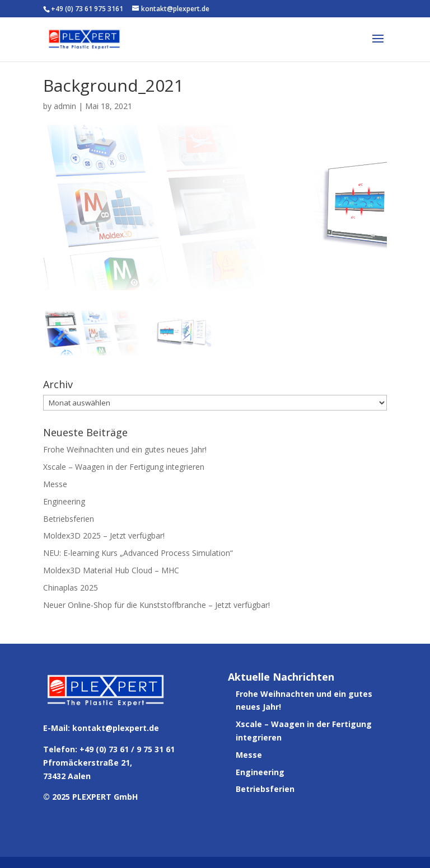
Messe (55, 484)
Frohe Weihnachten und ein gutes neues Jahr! (125, 449)
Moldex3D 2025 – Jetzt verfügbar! (104, 536)
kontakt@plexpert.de (116, 728)
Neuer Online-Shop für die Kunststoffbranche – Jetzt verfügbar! (156, 605)
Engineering (64, 501)
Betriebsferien (69, 519)
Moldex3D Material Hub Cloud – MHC (111, 570)
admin (65, 106)
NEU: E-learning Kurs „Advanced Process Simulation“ (138, 553)
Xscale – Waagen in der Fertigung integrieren (124, 467)
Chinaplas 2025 (71, 588)
